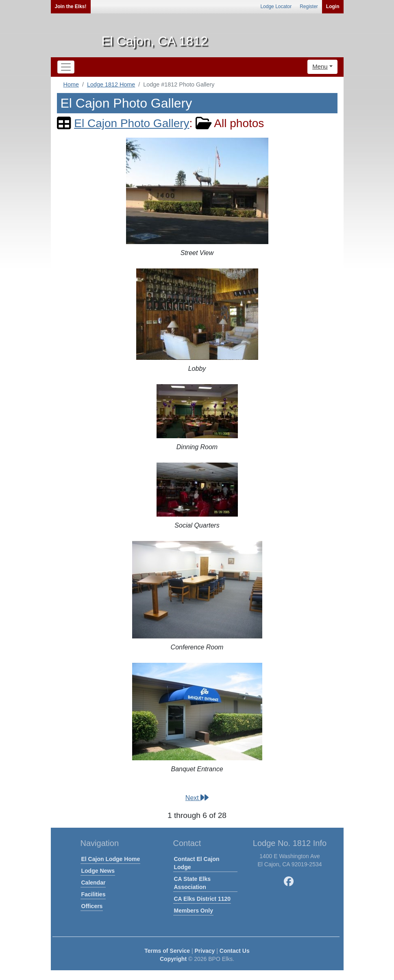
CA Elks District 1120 (202, 899)
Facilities (94, 894)
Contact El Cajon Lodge (197, 863)
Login (333, 6)
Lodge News (98, 871)
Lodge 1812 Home (111, 84)
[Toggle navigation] (66, 67)
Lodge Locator (276, 6)
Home (71, 84)
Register (309, 6)
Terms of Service (167, 951)
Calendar (94, 883)
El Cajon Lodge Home (111, 859)
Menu (320, 66)
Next (197, 798)
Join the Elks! (71, 6)
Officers (92, 906)
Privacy (205, 951)
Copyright (173, 959)
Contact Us (235, 951)
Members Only (194, 911)
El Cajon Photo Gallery (132, 123)
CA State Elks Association (193, 883)
